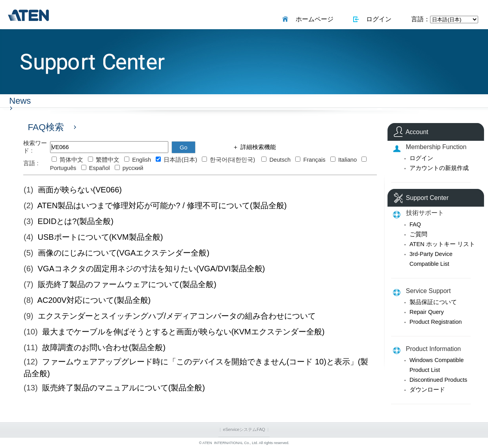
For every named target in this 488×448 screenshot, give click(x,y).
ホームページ (313, 19)
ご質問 (418, 234)
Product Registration (436, 322)
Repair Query (427, 312)
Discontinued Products (439, 380)
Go (184, 147)
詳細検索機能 (257, 147)
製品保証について (433, 302)
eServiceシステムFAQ (244, 429)
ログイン (377, 19)
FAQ (415, 224)
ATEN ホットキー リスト (442, 244)
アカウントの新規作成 (439, 168)
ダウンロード (427, 390)
